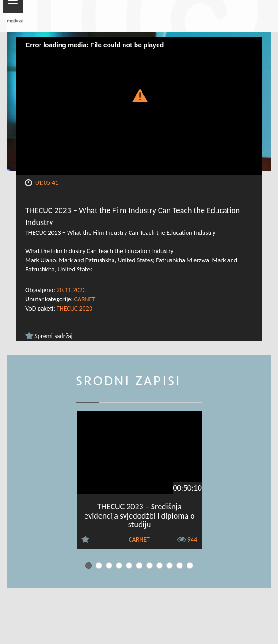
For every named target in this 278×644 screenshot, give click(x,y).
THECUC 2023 (74, 308)
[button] (139, 94)
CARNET (85, 299)
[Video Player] (139, 106)
